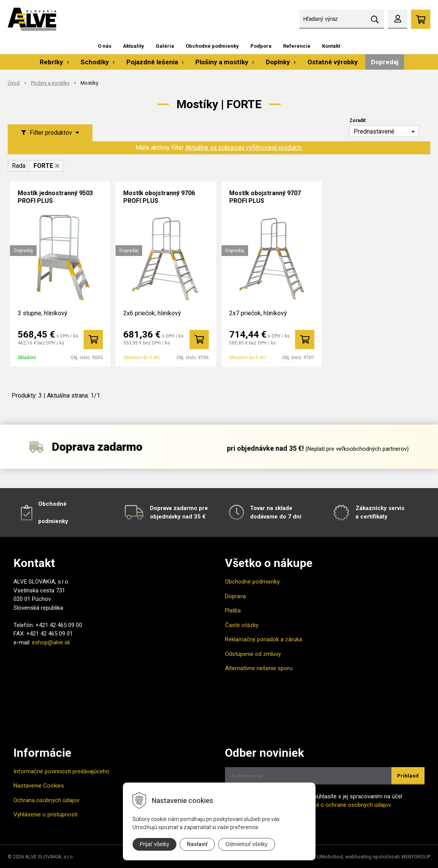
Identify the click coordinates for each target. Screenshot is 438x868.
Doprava (235, 596)
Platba (233, 610)
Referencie (297, 46)
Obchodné (52, 504)
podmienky (53, 521)
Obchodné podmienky (212, 46)
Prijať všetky (155, 844)
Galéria (165, 46)
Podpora (261, 46)
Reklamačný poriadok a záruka (263, 639)
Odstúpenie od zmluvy (253, 654)
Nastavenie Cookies (39, 786)
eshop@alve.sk (51, 642)
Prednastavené (374, 131)
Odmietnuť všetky (247, 844)
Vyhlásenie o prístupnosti (45, 814)
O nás (105, 46)
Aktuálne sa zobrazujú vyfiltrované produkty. (244, 148)
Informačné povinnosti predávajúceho (61, 771)
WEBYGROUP (416, 857)
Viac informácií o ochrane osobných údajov (336, 805)
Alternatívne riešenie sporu (259, 668)
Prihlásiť (408, 776)
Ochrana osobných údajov (46, 800)
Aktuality (133, 46)
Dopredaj (385, 62)
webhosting (358, 857)
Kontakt (331, 46)
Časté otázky (242, 625)
